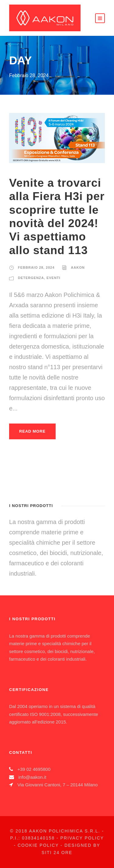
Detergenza (31, 278)
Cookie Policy (38, 845)
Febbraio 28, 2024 (36, 267)
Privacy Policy (82, 838)
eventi (54, 278)
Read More (32, 431)
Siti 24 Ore (57, 853)
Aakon (78, 267)
